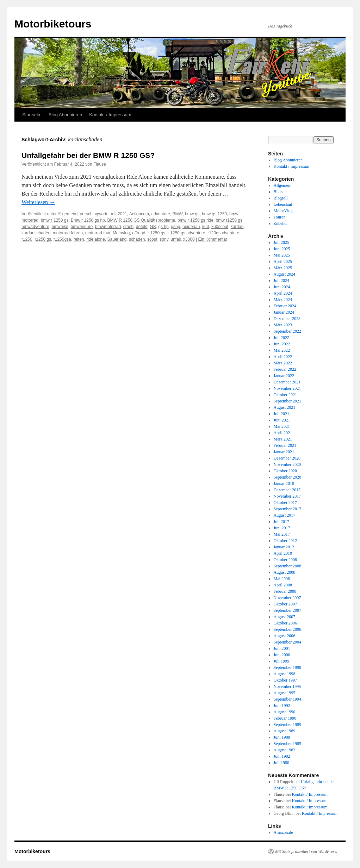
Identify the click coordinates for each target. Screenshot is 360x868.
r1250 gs (43, 239)
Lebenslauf (283, 204)
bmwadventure (35, 227)
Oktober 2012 (285, 541)
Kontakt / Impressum (110, 115)
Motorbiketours (53, 24)
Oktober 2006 (285, 623)
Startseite (32, 115)
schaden (137, 239)
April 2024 (283, 293)
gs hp (163, 227)
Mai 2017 (282, 534)
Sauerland (117, 239)
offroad (139, 233)
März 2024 (283, 300)
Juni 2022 (282, 344)
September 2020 (287, 477)
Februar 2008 (285, 591)
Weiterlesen (38, 202)
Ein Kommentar (213, 239)
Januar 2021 (284, 452)
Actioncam (139, 214)
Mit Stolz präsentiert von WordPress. (306, 851)
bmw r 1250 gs (55, 220)
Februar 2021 (285, 445)
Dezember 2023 (287, 319)
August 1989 (285, 731)
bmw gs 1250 (214, 214)
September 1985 (287, 744)
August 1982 (285, 750)
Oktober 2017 (285, 503)
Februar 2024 (285, 306)
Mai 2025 (282, 255)
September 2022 (287, 331)
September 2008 (287, 566)
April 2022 (283, 357)
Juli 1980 (281, 763)
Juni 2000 (282, 655)
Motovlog (121, 233)
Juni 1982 (282, 756)
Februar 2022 (285, 369)
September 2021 (287, 401)
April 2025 (283, 261)
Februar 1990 (285, 718)
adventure (161, 214)
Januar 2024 (284, 312)
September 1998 (287, 667)
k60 (206, 227)
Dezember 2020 (287, 458)
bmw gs (192, 214)
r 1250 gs (156, 233)
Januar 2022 (284, 376)
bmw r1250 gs (229, 220)
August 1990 (285, 712)
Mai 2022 (282, 350)
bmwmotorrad (108, 227)
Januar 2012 (284, 547)
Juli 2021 (281, 414)
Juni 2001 (282, 648)
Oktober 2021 (285, 395)
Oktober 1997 (285, 680)
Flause (100, 164)
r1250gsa (62, 239)
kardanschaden (36, 233)
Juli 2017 (281, 522)
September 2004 (287, 642)
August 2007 (285, 617)
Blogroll (281, 198)
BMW (178, 214)
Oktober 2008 (285, 560)
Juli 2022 (281, 338)
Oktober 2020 (285, 471)
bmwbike (60, 227)
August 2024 (285, 274)
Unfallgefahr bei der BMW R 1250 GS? (88, 155)
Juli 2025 (281, 242)
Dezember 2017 (287, 490)
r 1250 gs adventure (187, 233)
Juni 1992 (282, 706)
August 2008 (285, 572)
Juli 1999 (281, 661)
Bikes (278, 192)
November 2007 (287, 598)
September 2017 (287, 509)
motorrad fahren (68, 233)
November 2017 (287, 496)
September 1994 (287, 699)
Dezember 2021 (287, 382)
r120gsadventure (223, 233)
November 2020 (287, 464)
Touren (280, 217)
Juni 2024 (282, 287)
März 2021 (283, 439)
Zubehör (281, 223)
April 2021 (283, 433)
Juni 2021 (282, 420)
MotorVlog (283, 211)
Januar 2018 (284, 484)
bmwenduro (82, 227)
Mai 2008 (282, 579)
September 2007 (287, 610)
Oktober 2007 (285, 604)
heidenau (191, 227)
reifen (79, 239)
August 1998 (285, 674)
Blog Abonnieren (65, 115)
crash (128, 227)
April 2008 (283, 585)
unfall (176, 239)
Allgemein (67, 214)
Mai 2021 (282, 426)
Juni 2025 (282, 249)
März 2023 (283, 325)
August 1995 (285, 693)
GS (153, 227)
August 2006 (285, 636)
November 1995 (287, 687)
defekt (142, 227)
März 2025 (283, 268)
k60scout (220, 227)
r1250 (27, 239)
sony (164, 239)
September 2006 (287, 629)
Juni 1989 (282, 737)
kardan (237, 227)
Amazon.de (283, 832)
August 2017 (285, 515)
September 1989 (287, 725)
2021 (122, 214)
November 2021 (287, 388)
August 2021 (285, 407)
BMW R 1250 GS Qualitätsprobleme (141, 220)
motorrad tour (98, 233)
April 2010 (283, 553)
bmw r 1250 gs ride (195, 220)
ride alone (96, 239)
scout (152, 239)
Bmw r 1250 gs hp (88, 220)
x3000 (189, 239)
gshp (175, 227)
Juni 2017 (282, 528)
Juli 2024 (281, 281)
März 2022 (283, 363)
